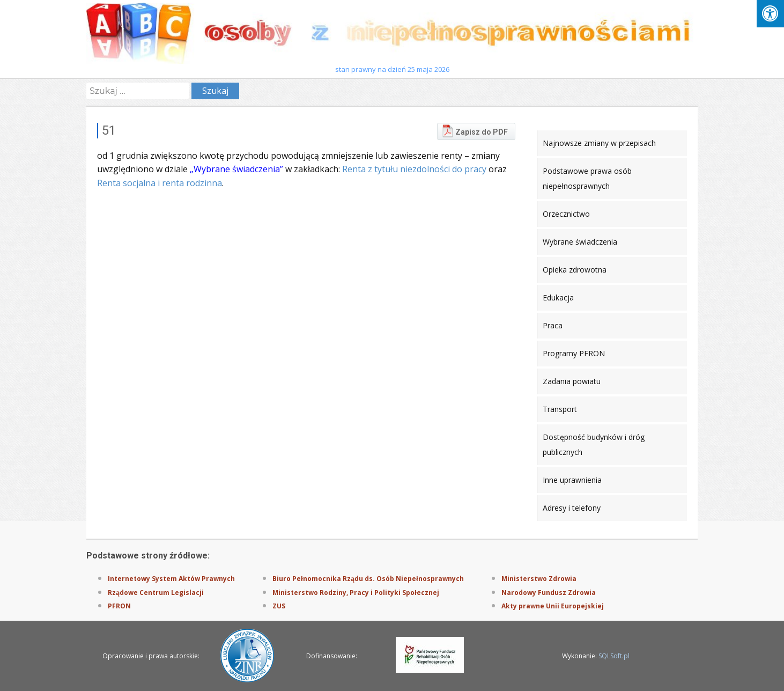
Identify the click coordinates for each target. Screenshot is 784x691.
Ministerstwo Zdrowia (539, 579)
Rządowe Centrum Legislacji (156, 593)
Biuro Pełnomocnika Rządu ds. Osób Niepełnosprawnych (368, 579)
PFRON (119, 606)
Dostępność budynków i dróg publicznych (594, 444)
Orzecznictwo (566, 214)
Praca (553, 325)
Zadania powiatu (572, 381)
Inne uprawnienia (572, 480)
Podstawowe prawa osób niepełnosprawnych (587, 178)
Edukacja (558, 297)
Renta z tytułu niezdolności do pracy (414, 169)
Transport (560, 409)
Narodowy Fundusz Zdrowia (549, 593)
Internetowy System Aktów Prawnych (171, 579)
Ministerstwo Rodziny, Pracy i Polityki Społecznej (356, 593)
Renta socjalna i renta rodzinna (160, 183)
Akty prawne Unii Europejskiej (553, 606)
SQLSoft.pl (614, 656)
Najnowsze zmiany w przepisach (599, 143)
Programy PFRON (574, 353)
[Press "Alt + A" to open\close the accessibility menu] (770, 14)
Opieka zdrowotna (575, 270)
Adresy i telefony (572, 508)
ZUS (279, 606)
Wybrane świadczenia (580, 242)
